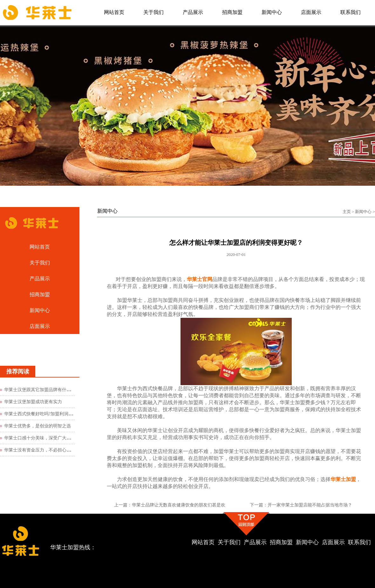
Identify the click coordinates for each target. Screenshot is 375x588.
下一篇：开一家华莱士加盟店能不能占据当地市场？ (301, 505)
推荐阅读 (18, 371)
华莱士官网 (200, 279)
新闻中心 (363, 212)
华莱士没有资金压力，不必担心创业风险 (44, 450)
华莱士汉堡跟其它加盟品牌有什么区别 (42, 390)
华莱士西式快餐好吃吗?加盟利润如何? (42, 414)
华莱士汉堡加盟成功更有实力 (33, 402)
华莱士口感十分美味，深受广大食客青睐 (44, 438)
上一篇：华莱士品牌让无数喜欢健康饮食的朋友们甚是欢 (170, 505)
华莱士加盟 (343, 479)
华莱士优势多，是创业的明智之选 (37, 426)
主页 (347, 212)
